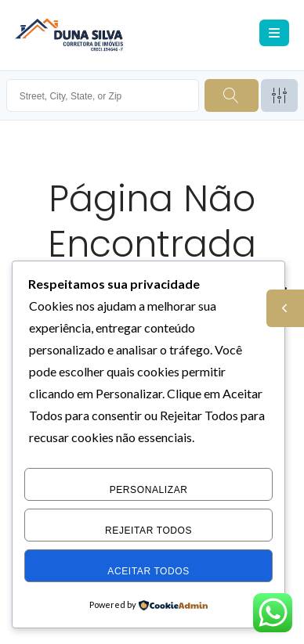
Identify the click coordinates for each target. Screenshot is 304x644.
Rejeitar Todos (148, 531)
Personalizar (149, 490)
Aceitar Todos (148, 571)
